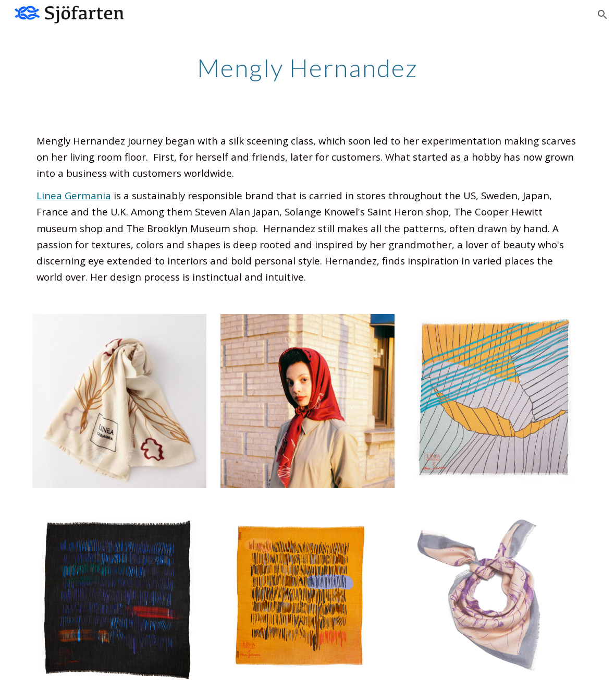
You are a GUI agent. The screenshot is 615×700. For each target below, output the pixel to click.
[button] (602, 15)
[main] (308, 65)
